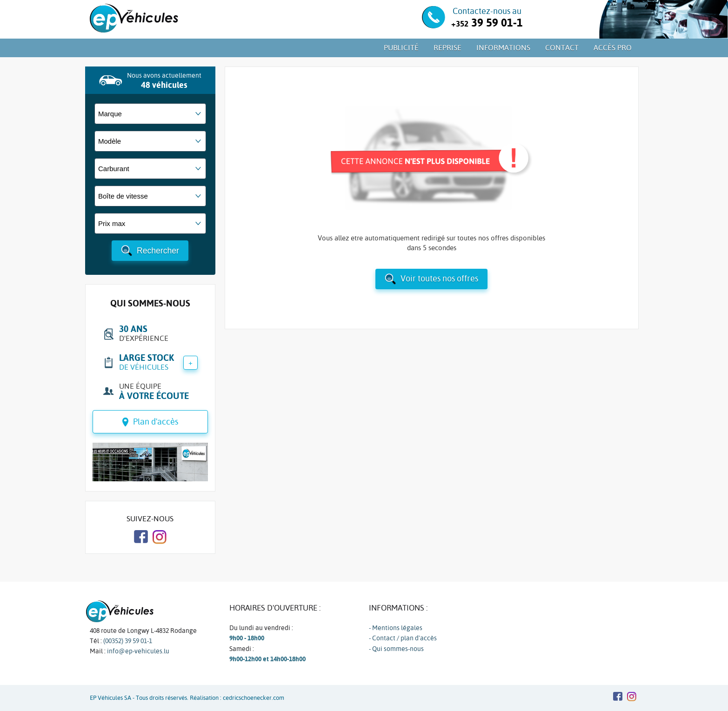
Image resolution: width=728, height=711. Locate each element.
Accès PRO (613, 48)
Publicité (401, 48)
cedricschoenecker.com (254, 698)
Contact (562, 48)
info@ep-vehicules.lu (138, 651)
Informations (503, 48)
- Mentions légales (396, 628)
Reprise (447, 48)
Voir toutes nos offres (439, 279)
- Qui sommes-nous (396, 649)
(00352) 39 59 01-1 (128, 641)
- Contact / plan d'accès (403, 638)
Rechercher (158, 251)
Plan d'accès (156, 422)
